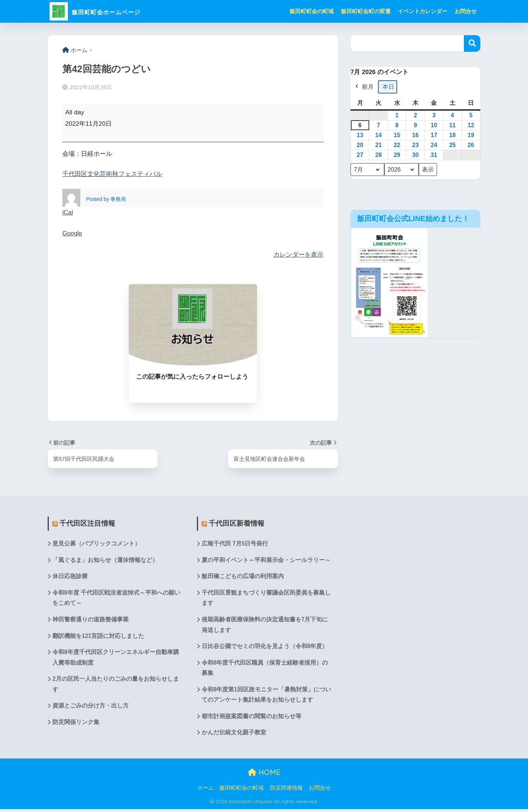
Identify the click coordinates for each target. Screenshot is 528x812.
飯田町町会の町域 (312, 11)
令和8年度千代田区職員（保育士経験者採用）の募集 (265, 669)
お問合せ (466, 11)
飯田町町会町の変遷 (366, 11)
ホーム (206, 790)
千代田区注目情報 (87, 523)
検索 (472, 43)
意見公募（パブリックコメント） (96, 543)
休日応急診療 (70, 577)
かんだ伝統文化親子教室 (234, 735)
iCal (68, 212)
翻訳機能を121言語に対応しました (98, 637)
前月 (364, 87)
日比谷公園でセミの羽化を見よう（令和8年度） (265, 648)
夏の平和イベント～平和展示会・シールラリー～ (266, 560)
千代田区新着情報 (236, 523)
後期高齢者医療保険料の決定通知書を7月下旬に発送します (265, 626)
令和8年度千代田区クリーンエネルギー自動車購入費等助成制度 (116, 659)
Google (72, 233)
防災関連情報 (286, 790)
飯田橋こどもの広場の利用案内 (243, 577)
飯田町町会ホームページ (110, 11)
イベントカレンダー (423, 11)
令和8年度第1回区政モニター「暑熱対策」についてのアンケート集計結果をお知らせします (264, 697)
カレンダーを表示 (298, 254)
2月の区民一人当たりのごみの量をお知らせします (116, 686)
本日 (388, 87)
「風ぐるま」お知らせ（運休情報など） (105, 560)
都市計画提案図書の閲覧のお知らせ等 (252, 719)
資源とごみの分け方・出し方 (91, 708)
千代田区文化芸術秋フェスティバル (112, 174)
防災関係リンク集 (76, 725)
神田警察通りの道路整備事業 (91, 620)
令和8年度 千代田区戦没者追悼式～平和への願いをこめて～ (116, 599)
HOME (264, 775)
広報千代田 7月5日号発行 (235, 543)
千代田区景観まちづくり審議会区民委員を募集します (266, 599)
